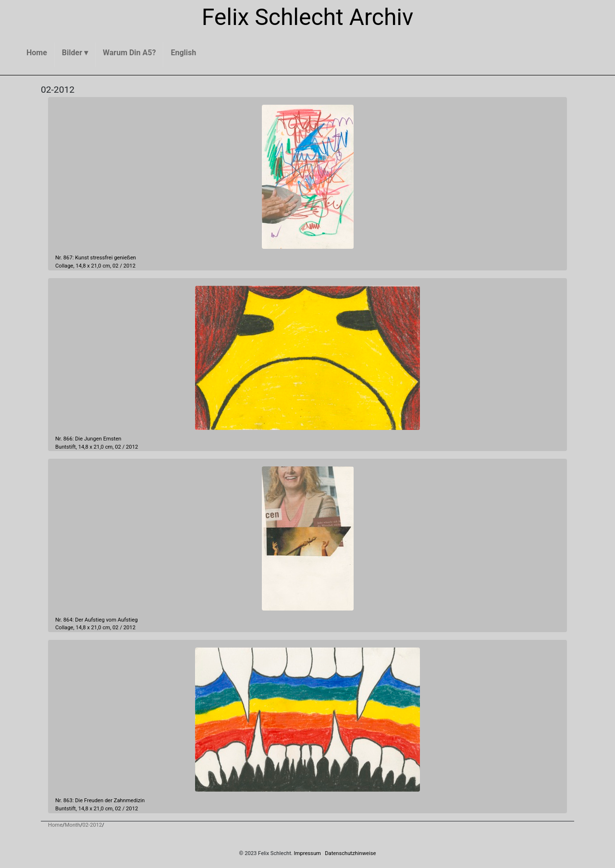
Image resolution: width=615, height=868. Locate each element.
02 (116, 266)
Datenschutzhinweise (350, 853)
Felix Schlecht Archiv (308, 17)
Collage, (65, 266)
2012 (129, 266)
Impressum (307, 853)
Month (73, 825)
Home (55, 825)
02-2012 (92, 825)
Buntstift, (66, 447)
